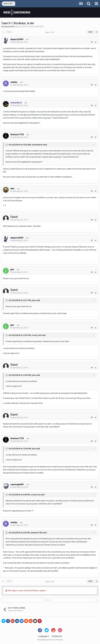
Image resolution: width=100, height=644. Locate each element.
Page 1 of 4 (50, 32)
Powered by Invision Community (50, 640)
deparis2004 (9, 26)
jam (34, 300)
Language (44, 636)
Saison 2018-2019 (36, 26)
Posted (19, 42)
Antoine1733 (37, 533)
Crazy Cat (36, 335)
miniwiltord (37, 145)
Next (91, 32)
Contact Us (57, 636)
